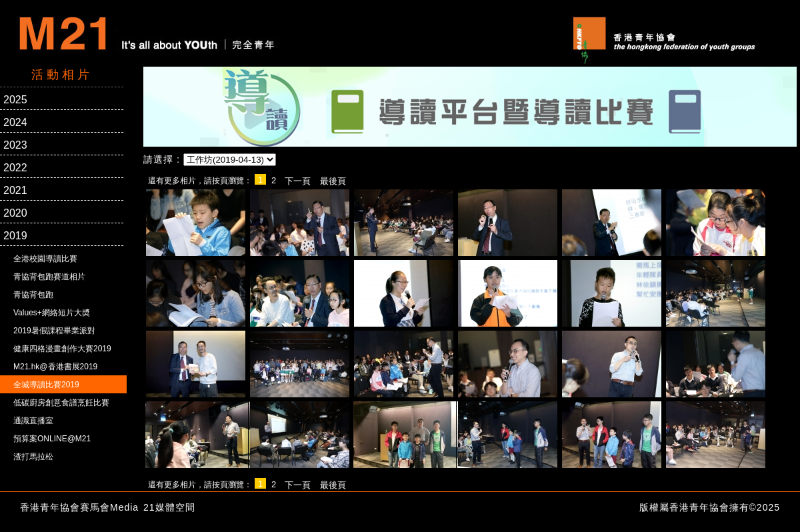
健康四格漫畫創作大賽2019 (62, 349)
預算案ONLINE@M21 (52, 439)
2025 (15, 100)
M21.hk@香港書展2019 (55, 367)
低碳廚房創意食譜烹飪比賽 (61, 403)
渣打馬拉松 (33, 457)
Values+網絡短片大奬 (52, 313)
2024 (15, 122)
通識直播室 (33, 421)
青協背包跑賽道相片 (49, 277)
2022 (15, 168)
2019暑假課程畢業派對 (54, 331)
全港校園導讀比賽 (45, 259)
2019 (15, 236)
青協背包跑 (33, 295)
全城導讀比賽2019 (46, 385)
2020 (15, 213)
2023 (15, 145)
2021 (15, 190)
